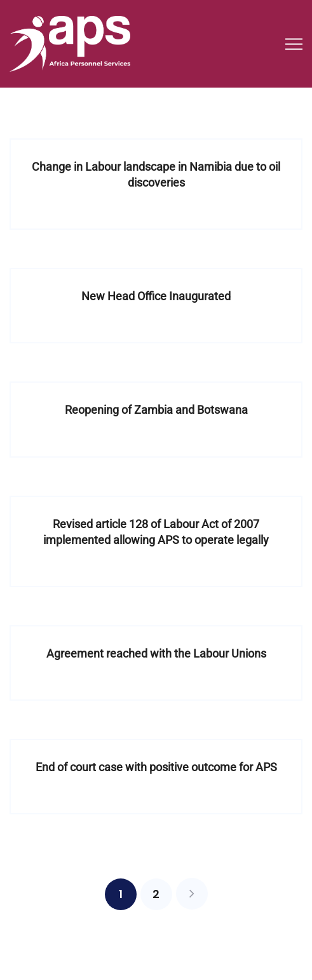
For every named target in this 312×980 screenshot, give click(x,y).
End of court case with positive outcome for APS (156, 767)
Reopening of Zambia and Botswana (156, 410)
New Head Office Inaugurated (156, 296)
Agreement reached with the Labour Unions (156, 653)
